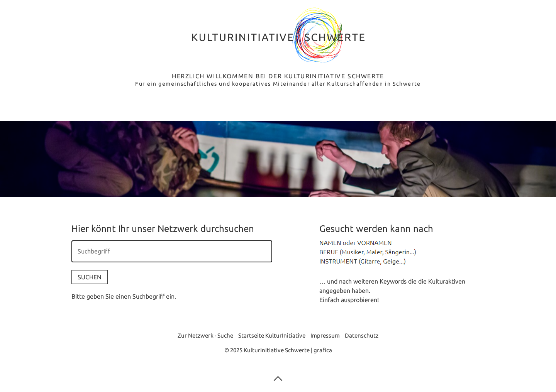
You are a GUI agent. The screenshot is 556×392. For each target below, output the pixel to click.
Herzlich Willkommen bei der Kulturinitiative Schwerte (278, 76)
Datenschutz (362, 335)
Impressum (325, 335)
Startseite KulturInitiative (272, 335)
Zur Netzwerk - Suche (205, 335)
